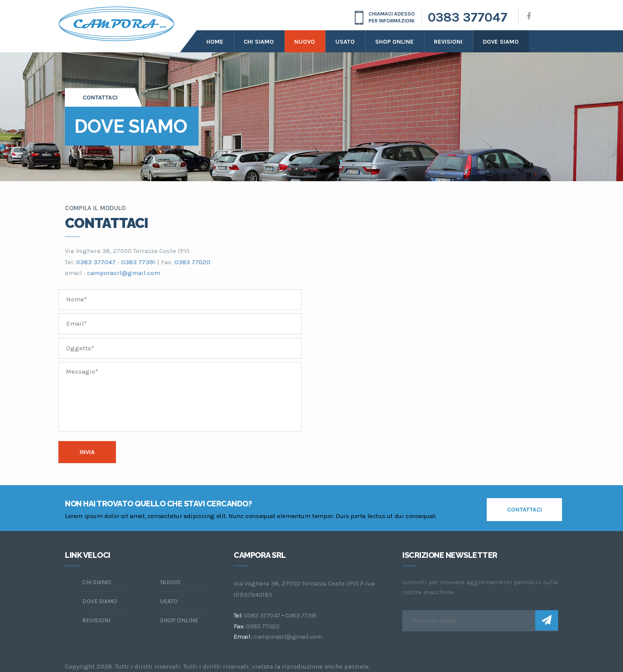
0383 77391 (138, 262)
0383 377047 (468, 17)
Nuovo (305, 42)
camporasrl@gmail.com (124, 273)
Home (215, 42)
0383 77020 (192, 262)
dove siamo (501, 42)
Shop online (394, 42)
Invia (87, 452)
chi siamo (97, 582)
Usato (345, 42)
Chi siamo (259, 42)
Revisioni (448, 42)
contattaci (525, 510)
